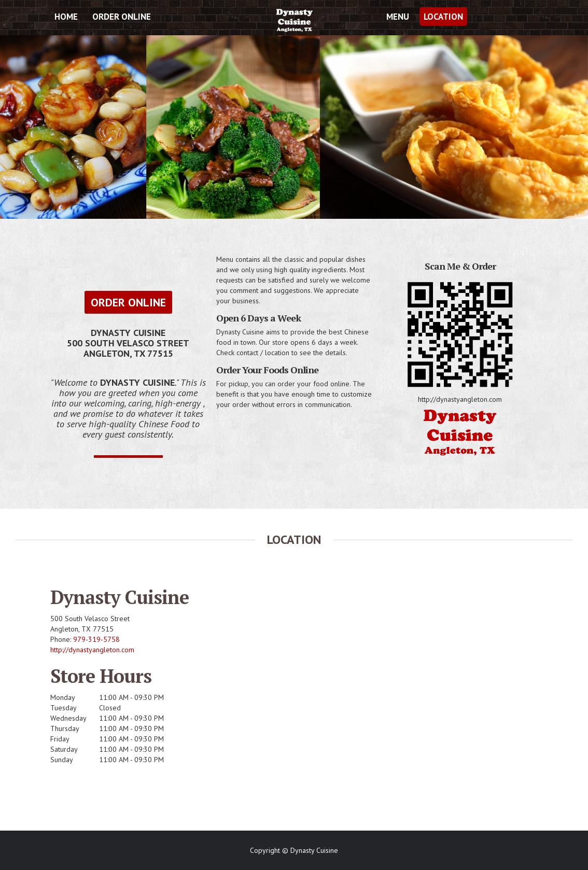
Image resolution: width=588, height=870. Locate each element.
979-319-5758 (96, 639)
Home (66, 17)
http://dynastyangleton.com (92, 650)
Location (443, 17)
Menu (398, 17)
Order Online (122, 17)
